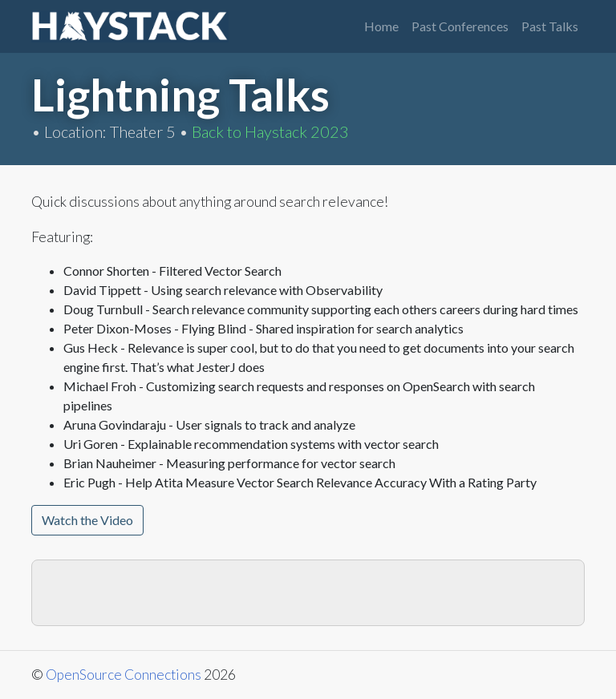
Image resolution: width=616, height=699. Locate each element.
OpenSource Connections (124, 675)
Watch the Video (87, 520)
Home (381, 26)
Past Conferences (460, 26)
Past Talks (550, 26)
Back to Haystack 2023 (270, 131)
